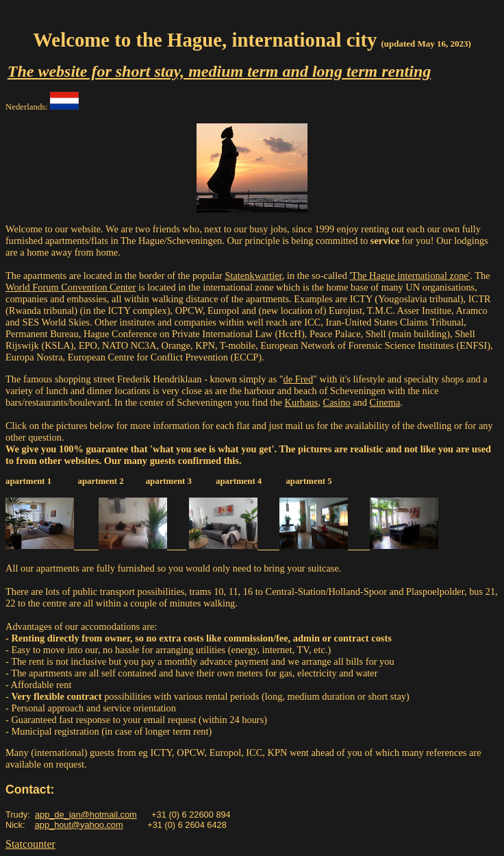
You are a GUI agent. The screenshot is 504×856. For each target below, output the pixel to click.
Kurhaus (302, 402)
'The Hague (374, 276)
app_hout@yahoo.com (79, 825)
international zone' (433, 276)
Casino (337, 402)
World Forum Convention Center (71, 287)
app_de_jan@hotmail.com (86, 815)
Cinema (385, 402)
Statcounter (30, 844)
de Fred (299, 379)
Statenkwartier (253, 276)
